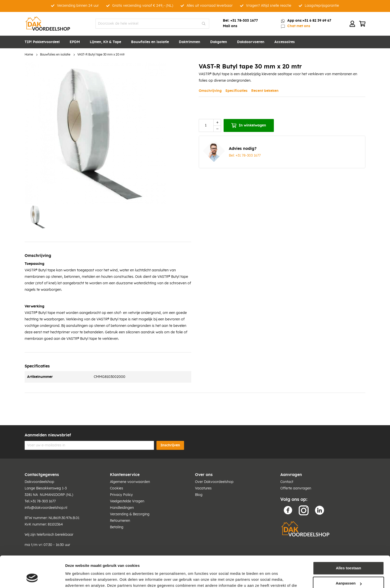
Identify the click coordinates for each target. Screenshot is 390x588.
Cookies (117, 488)
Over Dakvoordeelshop (214, 482)
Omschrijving (210, 91)
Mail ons (230, 26)
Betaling (117, 527)
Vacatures (203, 488)
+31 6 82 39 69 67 (317, 21)
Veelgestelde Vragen (127, 501)
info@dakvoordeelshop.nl (46, 508)
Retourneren (120, 521)
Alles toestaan (348, 541)
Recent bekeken (265, 91)
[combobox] (152, 24)
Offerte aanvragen (296, 488)
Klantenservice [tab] (125, 475)
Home (29, 55)
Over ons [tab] (204, 475)
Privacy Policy (121, 495)
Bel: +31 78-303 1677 (245, 156)
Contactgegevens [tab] (42, 475)
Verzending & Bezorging (130, 514)
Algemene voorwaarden (130, 482)
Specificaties (236, 91)
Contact (287, 482)
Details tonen (77, 578)
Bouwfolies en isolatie (55, 55)
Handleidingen (122, 508)
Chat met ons (299, 26)
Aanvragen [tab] (291, 475)
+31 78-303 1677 (244, 21)
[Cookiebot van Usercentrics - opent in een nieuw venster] (32, 578)
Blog (199, 495)
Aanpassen (349, 556)
